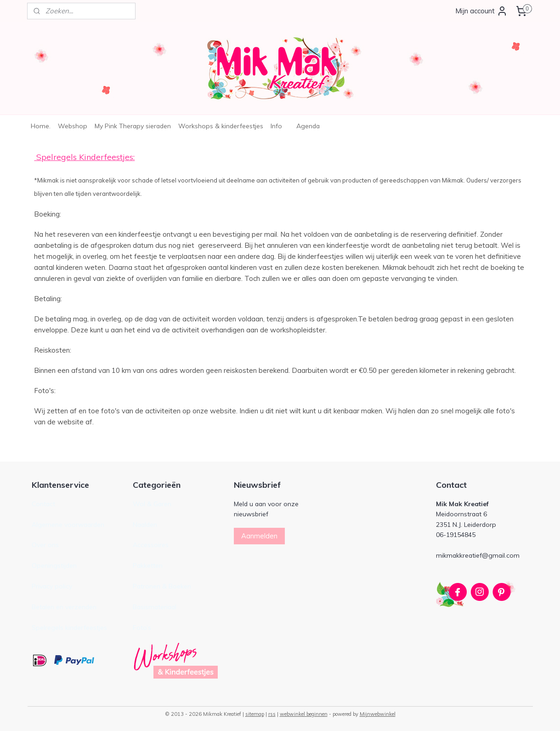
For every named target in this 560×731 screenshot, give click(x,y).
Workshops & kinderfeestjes (221, 126)
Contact (43, 504)
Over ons (45, 545)
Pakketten (148, 565)
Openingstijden (54, 565)
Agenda (308, 126)
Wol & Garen (152, 504)
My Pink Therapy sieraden (133, 126)
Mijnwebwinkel (378, 714)
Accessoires (151, 545)
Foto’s (142, 627)
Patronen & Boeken (162, 586)
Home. (41, 126)
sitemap (255, 714)
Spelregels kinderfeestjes (69, 627)
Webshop (73, 126)
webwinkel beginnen (304, 714)
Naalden (145, 524)
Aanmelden (259, 536)
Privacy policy (52, 586)
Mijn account (481, 11)
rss (272, 714)
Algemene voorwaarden (68, 524)
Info (276, 126)
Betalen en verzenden (64, 607)
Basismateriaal (155, 607)
